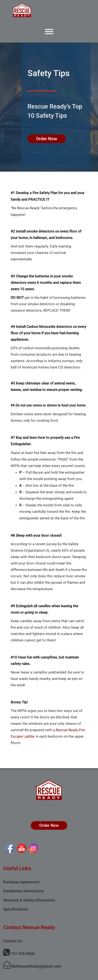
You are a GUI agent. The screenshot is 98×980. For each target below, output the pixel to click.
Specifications (15, 909)
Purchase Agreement (21, 882)
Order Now (47, 139)
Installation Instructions (23, 891)
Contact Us (13, 941)
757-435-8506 (19, 954)
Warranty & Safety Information (29, 900)
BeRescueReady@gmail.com (32, 966)
